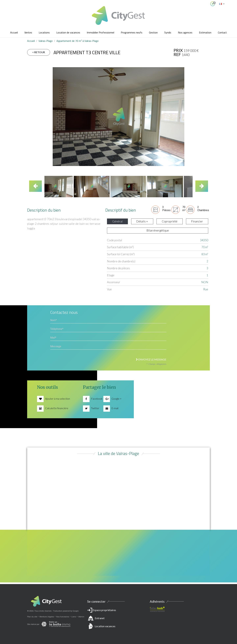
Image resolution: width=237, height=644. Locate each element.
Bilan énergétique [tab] (158, 230)
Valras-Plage (46, 41)
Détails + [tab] (142, 221)
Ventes (28, 32)
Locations (44, 32)
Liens (74, 617)
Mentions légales (47, 617)
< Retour (39, 52)
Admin (81, 617)
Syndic (168, 32)
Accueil (14, 32)
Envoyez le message (151, 359)
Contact (222, 32)
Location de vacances (68, 32)
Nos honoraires (63, 617)
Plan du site (32, 617)
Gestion (153, 32)
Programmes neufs (132, 32)
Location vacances (105, 626)
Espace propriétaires (118, 619)
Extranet (100, 618)
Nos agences (185, 32)
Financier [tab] (197, 221)
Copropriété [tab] (170, 221)
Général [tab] (117, 221)
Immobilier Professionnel (100, 32)
